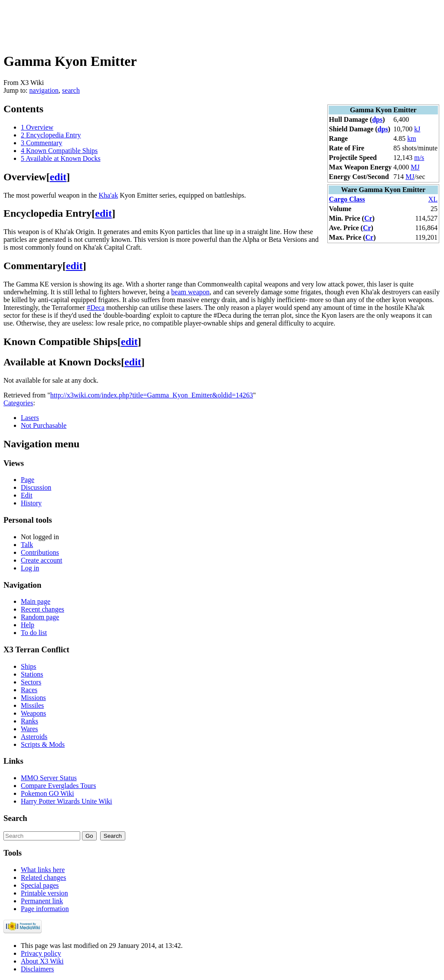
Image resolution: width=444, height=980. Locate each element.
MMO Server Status (49, 778)
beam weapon (190, 292)
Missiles (32, 705)
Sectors (31, 682)
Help (28, 625)
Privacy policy (41, 953)
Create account (42, 560)
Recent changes (42, 609)
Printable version (44, 893)
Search (15, 818)
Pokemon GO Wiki (47, 793)
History (31, 503)
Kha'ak (109, 195)
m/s (419, 158)
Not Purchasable (44, 425)
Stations (32, 674)
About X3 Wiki (42, 961)
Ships (29, 666)
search (71, 90)
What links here (43, 870)
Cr (368, 218)
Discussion (36, 487)
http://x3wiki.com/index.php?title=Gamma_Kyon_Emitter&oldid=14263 (152, 395)
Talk (27, 545)
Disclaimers (37, 969)
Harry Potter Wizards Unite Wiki (67, 801)
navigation (44, 90)
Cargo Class (347, 199)
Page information (45, 909)
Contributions (40, 552)
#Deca (96, 308)
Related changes (43, 877)
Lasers (30, 418)
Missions (33, 698)
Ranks (29, 721)
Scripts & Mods (43, 744)
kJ (417, 129)
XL (433, 199)
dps (377, 119)
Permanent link (42, 901)
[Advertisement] (161, 23)
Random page (40, 617)
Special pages (40, 885)
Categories (18, 403)
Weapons (33, 713)
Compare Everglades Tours (58, 786)
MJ (415, 167)
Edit (27, 495)
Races (29, 690)
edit (58, 177)
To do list (34, 633)
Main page (36, 601)
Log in (30, 568)
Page (28, 480)
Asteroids (34, 737)
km (411, 138)
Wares (29, 729)
